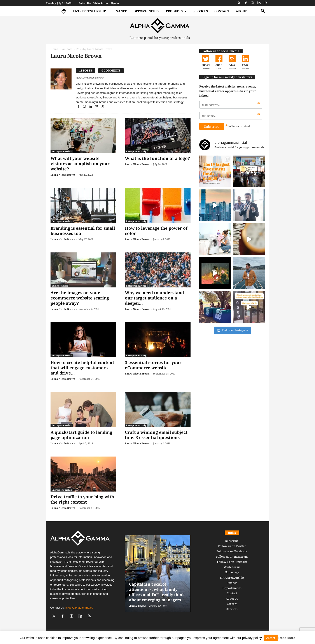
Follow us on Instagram (232, 556)
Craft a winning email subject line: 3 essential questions (156, 435)
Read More (287, 638)
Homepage (232, 572)
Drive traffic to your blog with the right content (82, 499)
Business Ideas (60, 286)
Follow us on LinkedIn (232, 562)
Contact (222, 11)
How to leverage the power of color (156, 231)
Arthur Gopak (137, 606)
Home (54, 49)
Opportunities (146, 11)
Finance (120, 11)
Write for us (101, 3)
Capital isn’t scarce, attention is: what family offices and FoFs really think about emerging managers (157, 592)
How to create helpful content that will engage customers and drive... (82, 368)
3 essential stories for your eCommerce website (153, 365)
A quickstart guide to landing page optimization (81, 435)
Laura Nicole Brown (63, 175)
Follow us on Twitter (232, 546)
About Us (232, 598)
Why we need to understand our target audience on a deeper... (154, 298)
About (241, 11)
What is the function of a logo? (157, 158)
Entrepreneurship (89, 11)
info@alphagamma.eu (79, 608)
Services (200, 11)
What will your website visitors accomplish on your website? (80, 164)
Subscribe (85, 3)
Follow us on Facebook (232, 551)
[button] (263, 11)
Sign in (115, 3)
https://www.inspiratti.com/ (90, 78)
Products (176, 11)
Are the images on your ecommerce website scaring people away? (80, 298)
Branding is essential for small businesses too (83, 231)
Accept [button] (271, 638)
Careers (232, 604)
